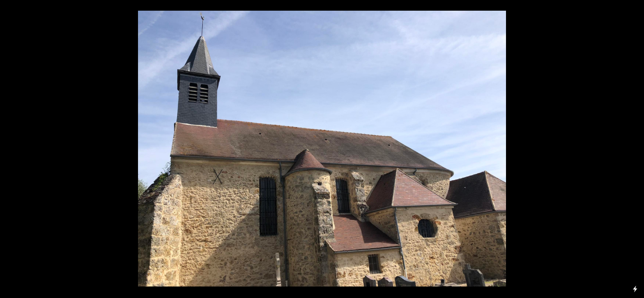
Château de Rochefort (40, 268)
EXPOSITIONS (29, 57)
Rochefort (58, 86)
